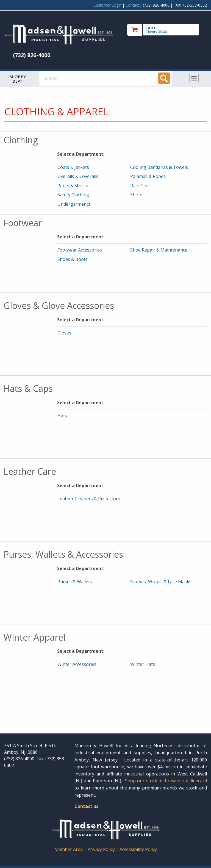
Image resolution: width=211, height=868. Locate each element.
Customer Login (107, 5)
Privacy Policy (102, 849)
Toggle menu (194, 78)
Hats (62, 416)
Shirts (136, 195)
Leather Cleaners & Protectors (89, 499)
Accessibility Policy (138, 849)
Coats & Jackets (73, 167)
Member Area (69, 849)
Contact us (86, 806)
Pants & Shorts (73, 186)
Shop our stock (141, 781)
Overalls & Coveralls (78, 176)
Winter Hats (143, 664)
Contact (132, 5)
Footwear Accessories (80, 250)
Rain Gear (140, 186)
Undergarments (74, 204)
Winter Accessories (77, 664)
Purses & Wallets (75, 582)
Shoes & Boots (73, 259)
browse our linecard (186, 781)
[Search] (164, 78)
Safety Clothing (73, 195)
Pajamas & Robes (148, 176)
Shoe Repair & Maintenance (159, 250)
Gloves (64, 333)
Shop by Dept (18, 79)
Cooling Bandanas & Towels (159, 167)
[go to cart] (167, 30)
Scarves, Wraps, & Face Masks (161, 582)
